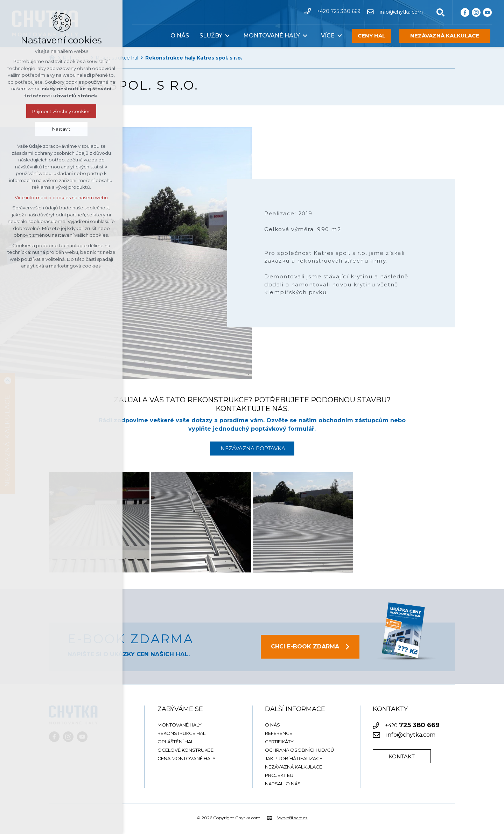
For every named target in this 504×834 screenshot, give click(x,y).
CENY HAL (372, 36)
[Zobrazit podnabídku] (227, 36)
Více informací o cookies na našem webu (61, 197)
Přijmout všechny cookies (61, 111)
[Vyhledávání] (440, 12)
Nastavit (61, 129)
